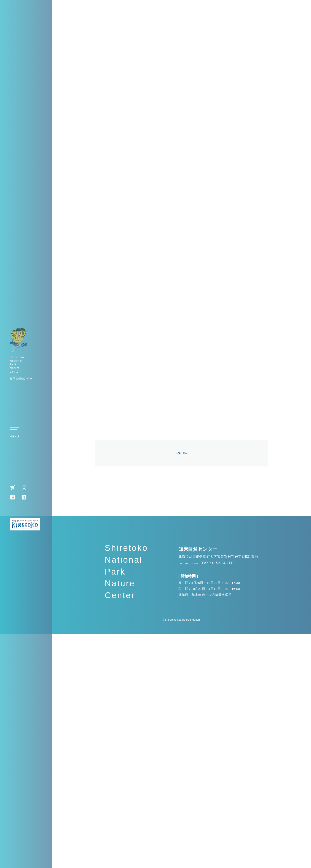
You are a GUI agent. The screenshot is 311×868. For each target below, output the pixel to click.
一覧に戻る (181, 686)
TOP (301, 435)
